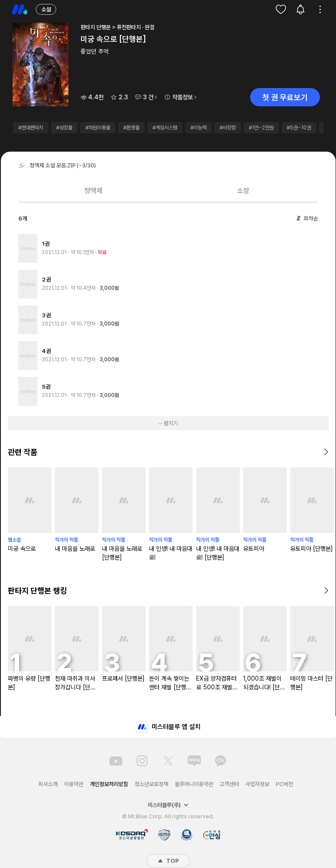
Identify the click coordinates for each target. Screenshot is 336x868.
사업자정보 (257, 784)
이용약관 (74, 784)
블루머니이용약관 (194, 784)
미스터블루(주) (168, 805)
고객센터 (229, 784)
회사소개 (48, 784)
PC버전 (284, 784)
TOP (168, 861)
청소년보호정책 (151, 784)
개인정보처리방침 (109, 784)
